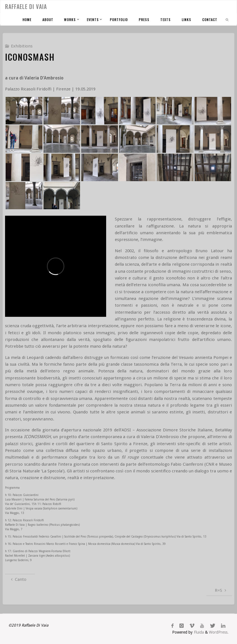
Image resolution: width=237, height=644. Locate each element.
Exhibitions (22, 46)
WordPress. (219, 632)
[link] (227, 19)
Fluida (198, 632)
